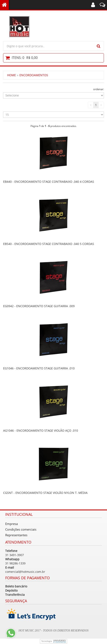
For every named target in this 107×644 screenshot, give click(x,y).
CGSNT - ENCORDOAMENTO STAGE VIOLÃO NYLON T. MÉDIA (45, 493)
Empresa (11, 524)
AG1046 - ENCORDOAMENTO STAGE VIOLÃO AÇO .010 (41, 430)
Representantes (16, 535)
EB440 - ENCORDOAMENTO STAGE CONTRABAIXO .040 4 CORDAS (49, 182)
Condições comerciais (21, 529)
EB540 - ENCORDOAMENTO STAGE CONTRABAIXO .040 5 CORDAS (49, 244)
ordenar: (99, 89)
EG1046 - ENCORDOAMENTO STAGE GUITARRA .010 (39, 368)
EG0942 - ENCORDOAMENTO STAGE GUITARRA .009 (39, 306)
